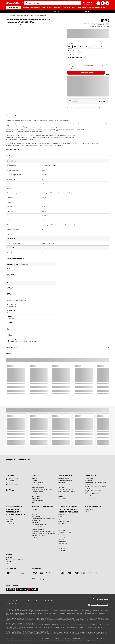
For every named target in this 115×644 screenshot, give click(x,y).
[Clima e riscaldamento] (38, 492)
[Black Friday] (61, 517)
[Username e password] (64, 485)
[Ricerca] (27, 3)
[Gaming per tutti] (62, 548)
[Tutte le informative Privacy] (12, 564)
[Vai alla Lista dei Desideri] (103, 3)
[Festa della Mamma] (63, 535)
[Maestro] (77, 573)
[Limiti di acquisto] (62, 494)
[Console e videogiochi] (37, 483)
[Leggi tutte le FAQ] (13, 480)
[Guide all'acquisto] (63, 498)
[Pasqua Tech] (62, 515)
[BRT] (8, 573)
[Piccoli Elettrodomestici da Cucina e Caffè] (42, 489)
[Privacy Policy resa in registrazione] (14, 559)
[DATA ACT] (35, 537)
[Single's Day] (61, 526)
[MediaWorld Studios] (37, 527)
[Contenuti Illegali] (89, 496)
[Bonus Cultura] (62, 546)
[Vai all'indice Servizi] (10, 526)
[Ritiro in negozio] (62, 483)
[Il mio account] (98, 3)
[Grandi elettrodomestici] (38, 487)
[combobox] (54, 3)
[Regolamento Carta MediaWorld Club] (45, 601)
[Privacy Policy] (9, 557)
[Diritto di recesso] (89, 512)
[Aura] (84, 573)
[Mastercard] (70, 573)
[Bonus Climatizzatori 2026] (65, 521)
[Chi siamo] (34, 510)
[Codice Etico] (35, 514)
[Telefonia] (34, 478)
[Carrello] (107, 3)
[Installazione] (9, 522)
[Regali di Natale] (62, 524)
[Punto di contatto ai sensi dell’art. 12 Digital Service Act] (97, 487)
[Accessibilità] (8, 601)
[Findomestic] (91, 573)
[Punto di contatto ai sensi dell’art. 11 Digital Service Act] (97, 483)
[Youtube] (14, 490)
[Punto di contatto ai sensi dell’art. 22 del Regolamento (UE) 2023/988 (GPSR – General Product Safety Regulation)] (97, 492)
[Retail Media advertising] (38, 529)
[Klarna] (42, 579)
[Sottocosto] (61, 539)
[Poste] (22, 573)
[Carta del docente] (63, 544)
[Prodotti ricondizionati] (38, 501)
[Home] (7, 15)
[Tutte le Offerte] (36, 498)
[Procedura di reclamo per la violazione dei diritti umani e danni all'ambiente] (44, 534)
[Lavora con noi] (36, 512)
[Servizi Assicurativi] (10, 524)
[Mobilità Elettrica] (36, 494)
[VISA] (35, 573)
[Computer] (35, 480)
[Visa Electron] (63, 573)
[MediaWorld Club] (36, 522)
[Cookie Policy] (23, 601)
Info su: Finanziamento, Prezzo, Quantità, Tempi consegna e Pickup (94, 23)
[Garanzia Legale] (89, 510)
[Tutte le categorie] (13, 8)
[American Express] (42, 573)
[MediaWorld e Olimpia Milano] (39, 525)
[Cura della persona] (37, 496)
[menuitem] (26, 8)
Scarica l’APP (88, 11)
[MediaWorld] (14, 3)
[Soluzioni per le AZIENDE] (12, 517)
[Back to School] (62, 542)
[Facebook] (7, 490)
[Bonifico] (98, 573)
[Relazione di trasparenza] (91, 498)
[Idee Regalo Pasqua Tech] (65, 533)
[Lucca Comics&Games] (64, 528)
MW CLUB (56, 11)
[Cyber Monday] (62, 519)
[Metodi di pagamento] (64, 478)
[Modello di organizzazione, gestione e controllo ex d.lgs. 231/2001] (44, 519)
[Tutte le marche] (36, 503)
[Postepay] (56, 573)
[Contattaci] (61, 487)
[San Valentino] (62, 530)
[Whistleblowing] (36, 516)
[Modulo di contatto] (14, 485)
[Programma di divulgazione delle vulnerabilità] (43, 531)
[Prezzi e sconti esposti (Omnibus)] (67, 492)
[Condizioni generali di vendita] (66, 489)
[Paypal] (49, 573)
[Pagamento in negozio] (35, 579)
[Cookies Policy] (9, 562)
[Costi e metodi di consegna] (65, 480)
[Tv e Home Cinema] (37, 485)
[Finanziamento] (9, 519)
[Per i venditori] (88, 480)
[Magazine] (61, 496)
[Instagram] (11, 490)
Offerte (26, 11)
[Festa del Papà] (62, 537)
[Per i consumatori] (89, 478)
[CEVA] (15, 573)
